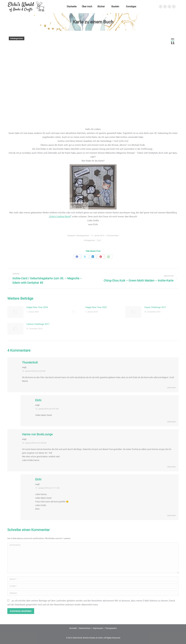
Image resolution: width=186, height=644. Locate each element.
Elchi (38, 400)
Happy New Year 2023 (96, 307)
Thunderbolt (30, 362)
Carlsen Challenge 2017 (38, 324)
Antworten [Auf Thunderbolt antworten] (171, 388)
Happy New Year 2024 (37, 307)
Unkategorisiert (17, 38)
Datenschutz (85, 628)
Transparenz (111, 628)
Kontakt (73, 628)
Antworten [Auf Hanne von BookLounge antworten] (171, 467)
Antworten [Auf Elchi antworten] (171, 422)
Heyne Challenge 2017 (155, 307)
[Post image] (15, 312)
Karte (99, 240)
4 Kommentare (112, 236)
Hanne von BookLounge (37, 434)
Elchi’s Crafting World (60, 217)
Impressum (98, 628)
